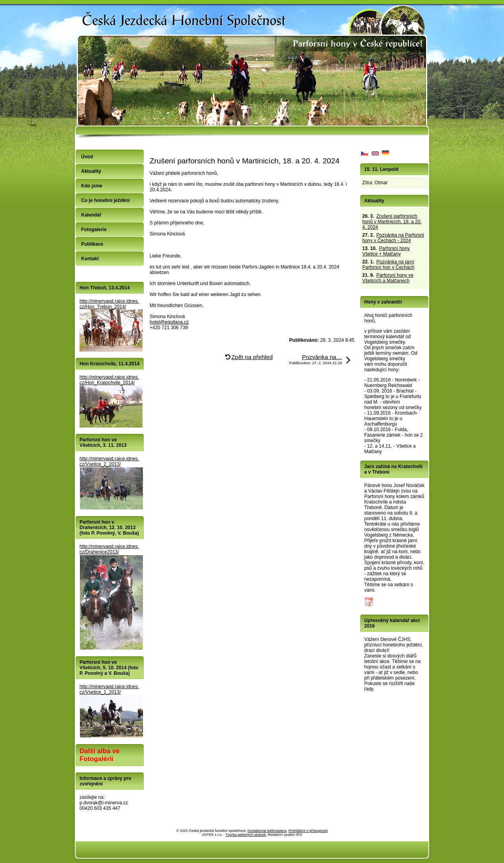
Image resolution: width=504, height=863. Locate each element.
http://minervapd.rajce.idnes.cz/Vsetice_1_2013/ (109, 689)
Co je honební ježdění (105, 200)
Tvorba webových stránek (246, 835)
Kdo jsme (92, 186)
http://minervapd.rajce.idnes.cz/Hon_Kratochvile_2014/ (109, 380)
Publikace (92, 244)
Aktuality (91, 171)
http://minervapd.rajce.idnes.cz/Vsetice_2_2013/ (109, 461)
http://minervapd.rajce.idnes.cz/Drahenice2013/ (109, 549)
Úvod (87, 157)
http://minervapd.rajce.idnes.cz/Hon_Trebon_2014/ (109, 304)
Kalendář (91, 215)
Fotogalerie (94, 230)
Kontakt (90, 259)
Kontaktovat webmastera (267, 831)
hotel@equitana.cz (169, 322)
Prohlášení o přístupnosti (308, 831)
